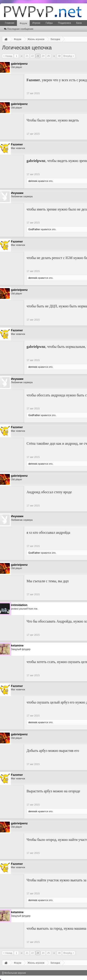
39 (59, 56)
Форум (23, 23)
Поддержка (64, 23)
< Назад (8, 56)
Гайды (49, 23)
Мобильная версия (14, 973)
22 (32, 56)
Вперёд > (69, 56)
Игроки (36, 23)
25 (48, 56)
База (79, 23)
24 (43, 56)
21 (27, 56)
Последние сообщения (19, 29)
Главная (10, 23)
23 (38, 56)
